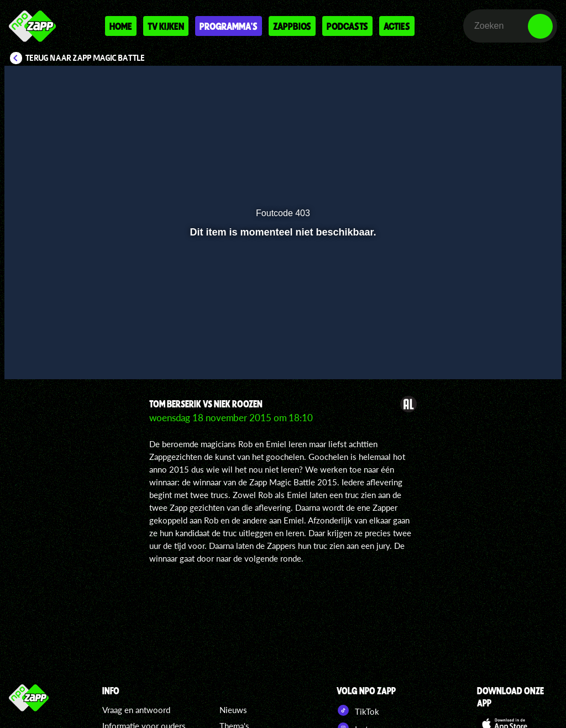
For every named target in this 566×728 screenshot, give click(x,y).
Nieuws (233, 710)
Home (121, 26)
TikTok (358, 710)
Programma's (229, 26)
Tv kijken (166, 26)
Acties (397, 26)
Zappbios (292, 26)
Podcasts (347, 26)
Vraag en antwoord (136, 710)
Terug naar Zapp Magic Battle (85, 58)
